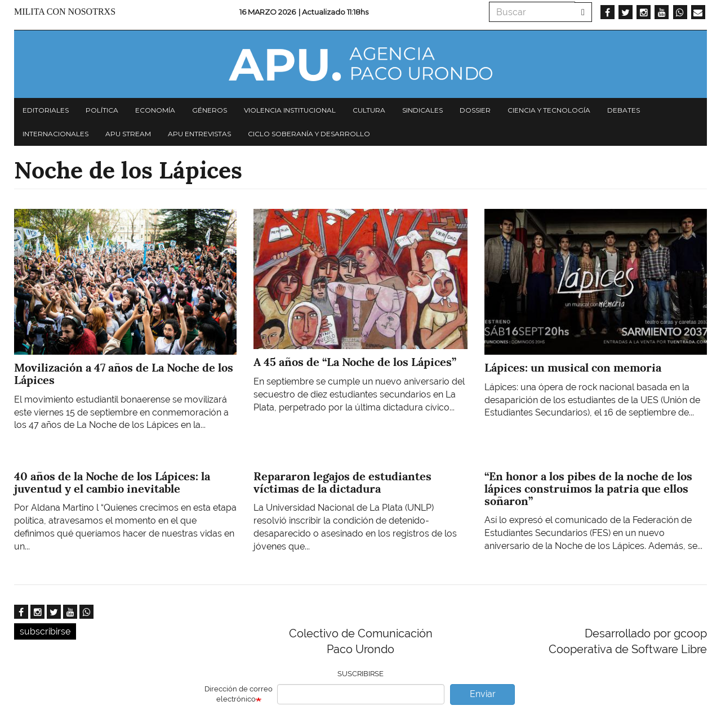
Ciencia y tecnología (549, 110)
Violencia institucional (290, 110)
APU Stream (128, 134)
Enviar (483, 694)
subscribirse (45, 631)
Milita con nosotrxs (65, 12)
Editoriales (46, 110)
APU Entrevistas (199, 134)
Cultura (369, 110)
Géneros (210, 110)
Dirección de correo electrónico (239, 694)
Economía (155, 110)
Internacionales (55, 134)
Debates (624, 110)
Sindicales (422, 110)
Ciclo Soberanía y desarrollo (309, 134)
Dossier (475, 110)
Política (102, 110)
